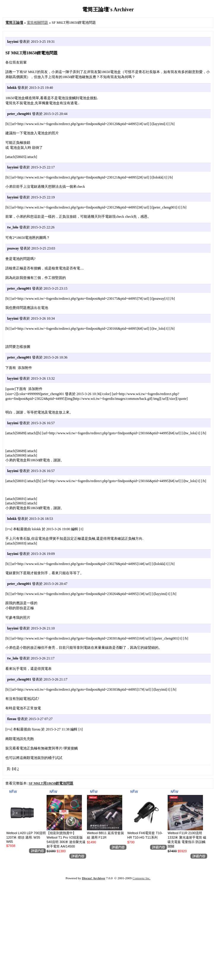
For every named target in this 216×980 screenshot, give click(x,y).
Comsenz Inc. (142, 878)
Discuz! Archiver (94, 878)
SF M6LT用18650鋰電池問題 (51, 783)
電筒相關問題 (37, 23)
